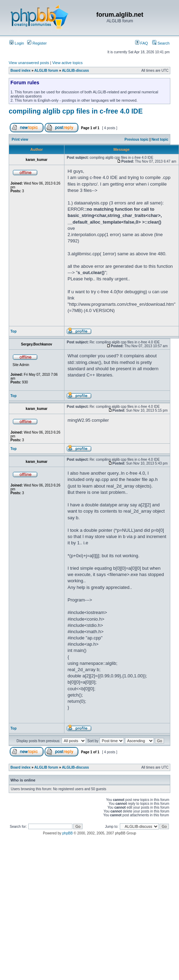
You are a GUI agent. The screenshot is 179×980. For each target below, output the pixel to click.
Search (161, 43)
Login (17, 43)
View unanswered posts (29, 63)
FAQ (142, 43)
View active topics (67, 63)
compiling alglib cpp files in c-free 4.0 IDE (76, 111)
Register (37, 43)
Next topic (160, 139)
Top (14, 331)
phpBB (68, 833)
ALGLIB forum (46, 71)
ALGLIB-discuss (76, 71)
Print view (20, 139)
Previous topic (137, 139)
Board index (21, 71)
